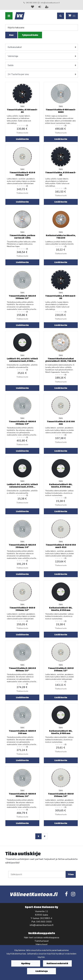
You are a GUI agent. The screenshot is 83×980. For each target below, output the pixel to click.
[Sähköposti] (37, 874)
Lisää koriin (22, 139)
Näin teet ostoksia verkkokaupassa (41, 938)
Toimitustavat (42, 941)
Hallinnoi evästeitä (57, 963)
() (72, 16)
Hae (11, 35)
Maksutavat (42, 944)
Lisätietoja (42, 971)
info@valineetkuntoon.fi (50, 3)
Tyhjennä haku (30, 35)
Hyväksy (26, 963)
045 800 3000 (31, 3)
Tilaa (71, 874)
